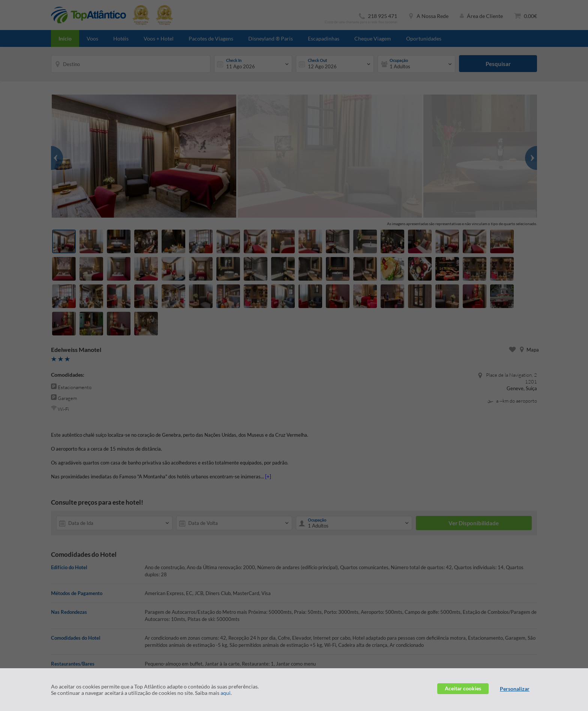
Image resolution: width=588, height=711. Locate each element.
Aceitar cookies (463, 688)
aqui (226, 693)
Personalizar (515, 689)
